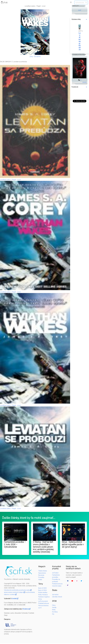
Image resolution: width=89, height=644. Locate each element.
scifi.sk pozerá (43, 601)
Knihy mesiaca (43, 595)
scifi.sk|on (55, 573)
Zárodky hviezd (57, 597)
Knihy (54, 610)
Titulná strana (43, 571)
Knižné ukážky (43, 592)
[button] (71, 2)
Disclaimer (37, 57)
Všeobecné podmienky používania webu (18, 590)
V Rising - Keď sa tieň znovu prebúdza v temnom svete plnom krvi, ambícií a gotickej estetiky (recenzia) (43, 547)
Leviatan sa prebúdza (80, 41)
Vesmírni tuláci (57, 586)
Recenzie (41, 575)
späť (80, 10)
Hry (53, 614)
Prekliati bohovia (44, 603)
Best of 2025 (42, 588)
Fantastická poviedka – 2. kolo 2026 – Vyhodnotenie (15, 544)
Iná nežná (55, 595)
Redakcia (27, 609)
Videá (40, 580)
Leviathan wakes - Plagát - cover (10, 180)
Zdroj (31, 57)
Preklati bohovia (57, 584)
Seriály (54, 607)
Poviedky (41, 577)
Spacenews (42, 573)
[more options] (86, 19)
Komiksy (55, 612)
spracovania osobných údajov (15, 592)
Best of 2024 (42, 590)
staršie (85, 82)
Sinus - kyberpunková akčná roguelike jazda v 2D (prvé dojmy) (73, 544)
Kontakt (15, 599)
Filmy (54, 605)
